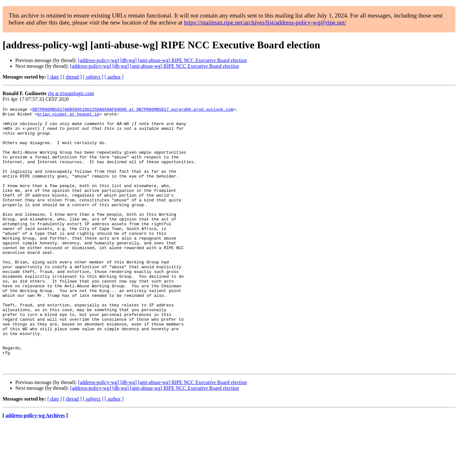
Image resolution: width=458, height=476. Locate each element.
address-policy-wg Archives (35, 468)
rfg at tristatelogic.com (71, 93)
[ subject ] (93, 77)
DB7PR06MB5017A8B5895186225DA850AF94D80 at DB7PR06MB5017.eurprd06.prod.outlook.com (133, 110)
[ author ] (114, 77)
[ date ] (55, 77)
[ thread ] (72, 77)
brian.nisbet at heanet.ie (68, 116)
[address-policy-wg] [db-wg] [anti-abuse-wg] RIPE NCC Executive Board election (162, 60)
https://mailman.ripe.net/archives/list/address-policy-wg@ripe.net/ (265, 22)
